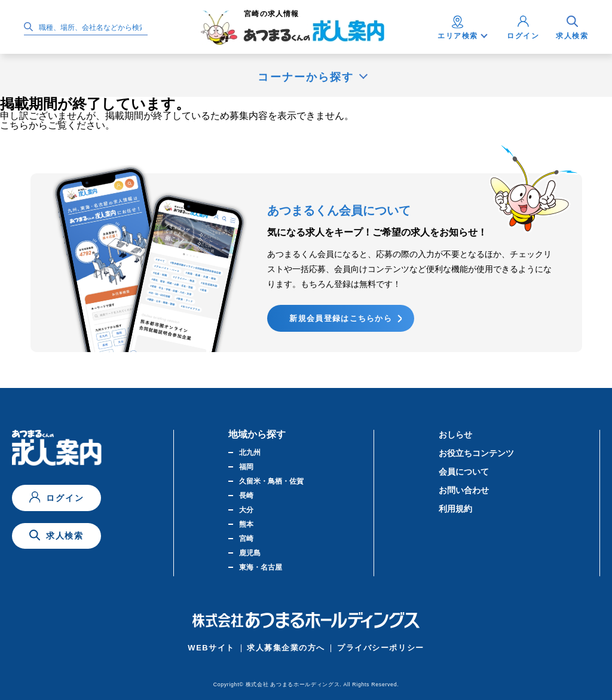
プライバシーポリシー (381, 648)
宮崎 (246, 539)
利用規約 (455, 509)
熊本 (246, 524)
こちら (14, 125)
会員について (464, 472)
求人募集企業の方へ (286, 648)
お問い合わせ (464, 490)
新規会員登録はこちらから (341, 318)
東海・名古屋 (261, 567)
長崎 (246, 496)
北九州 (250, 453)
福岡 (246, 467)
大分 (246, 510)
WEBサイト (211, 648)
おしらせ (455, 435)
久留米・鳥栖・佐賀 (271, 481)
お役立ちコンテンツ (476, 453)
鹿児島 (250, 553)
